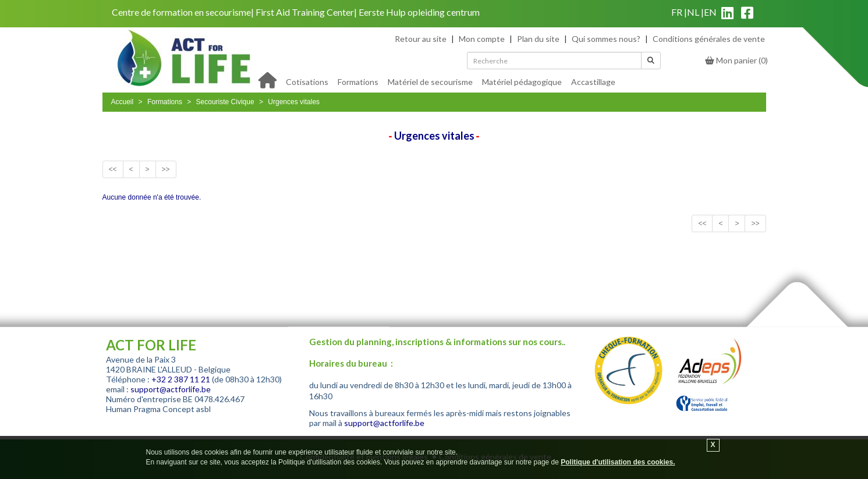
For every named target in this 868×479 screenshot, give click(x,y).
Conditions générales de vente (709, 39)
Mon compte (482, 39)
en (710, 12)
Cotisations (307, 82)
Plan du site (538, 39)
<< (113, 169)
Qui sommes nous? (606, 39)
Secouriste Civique (225, 102)
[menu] (451, 81)
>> (166, 169)
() (736, 60)
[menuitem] (307, 81)
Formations (358, 82)
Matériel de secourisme (430, 82)
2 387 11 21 (189, 379)
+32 (160, 379)
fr (677, 12)
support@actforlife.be (171, 389)
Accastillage (593, 82)
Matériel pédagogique (522, 82)
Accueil (123, 102)
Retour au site (421, 39)
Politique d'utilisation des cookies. (618, 462)
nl (693, 12)
